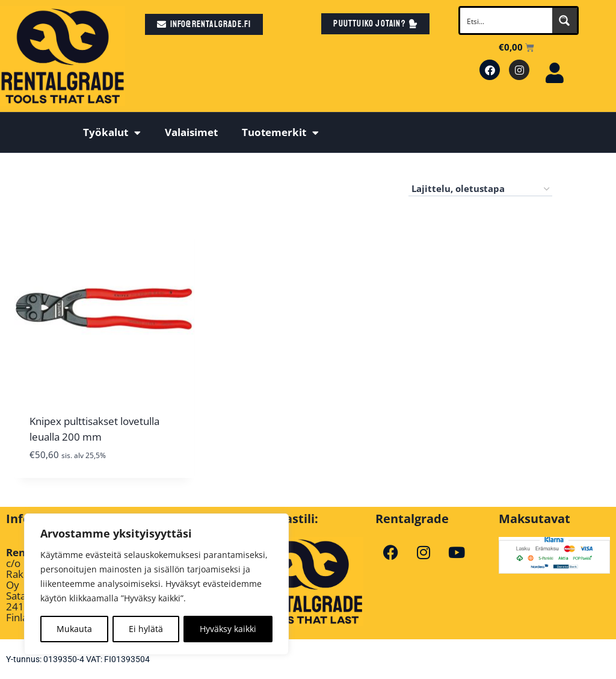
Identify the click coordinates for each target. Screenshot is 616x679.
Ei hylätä (146, 629)
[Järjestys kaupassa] (480, 189)
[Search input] (507, 20)
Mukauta (74, 629)
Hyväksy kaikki (228, 629)
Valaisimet (191, 132)
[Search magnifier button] (564, 20)
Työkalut (112, 133)
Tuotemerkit (280, 133)
